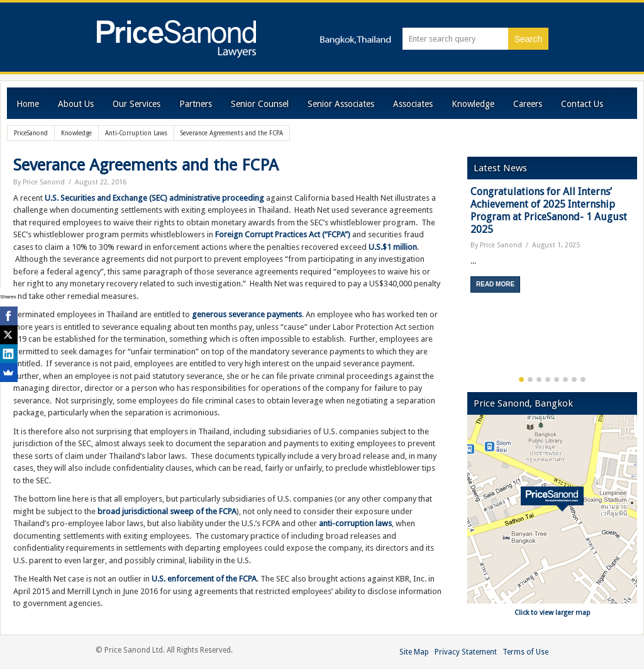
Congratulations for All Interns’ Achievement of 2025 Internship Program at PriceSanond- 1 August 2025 (549, 211)
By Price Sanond (39, 182)
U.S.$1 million (393, 247)
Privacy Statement (466, 652)
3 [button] (539, 379)
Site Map (414, 652)
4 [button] (548, 379)
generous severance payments (247, 314)
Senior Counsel (260, 104)
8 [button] (583, 379)
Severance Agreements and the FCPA (146, 165)
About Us (76, 104)
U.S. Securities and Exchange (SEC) (106, 198)
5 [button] (557, 379)
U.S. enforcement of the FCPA (204, 579)
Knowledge (473, 104)
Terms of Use (525, 652)
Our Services (136, 104)
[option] (552, 244)
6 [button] (565, 379)
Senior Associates (341, 104)
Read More (495, 284)
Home (28, 104)
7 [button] (574, 379)
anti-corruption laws (355, 523)
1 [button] (521, 379)
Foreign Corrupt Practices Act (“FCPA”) (283, 234)
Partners (196, 104)
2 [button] (530, 379)
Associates (413, 104)
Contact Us (582, 104)
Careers (528, 104)
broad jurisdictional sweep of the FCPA (167, 511)
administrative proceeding (217, 198)
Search (528, 39)
